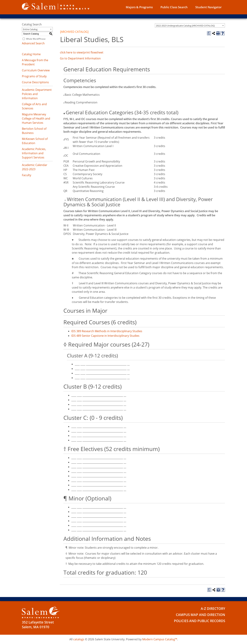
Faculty (27, 175)
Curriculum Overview (36, 70)
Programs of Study (34, 76)
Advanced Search (33, 43)
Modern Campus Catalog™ (160, 639)
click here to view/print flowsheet (82, 52)
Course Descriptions (35, 82)
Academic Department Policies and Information (37, 94)
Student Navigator (208, 7)
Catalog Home (31, 54)
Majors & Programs (139, 7)
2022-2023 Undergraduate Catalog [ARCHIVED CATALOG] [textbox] (185, 26)
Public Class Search (174, 7)
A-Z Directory (213, 609)
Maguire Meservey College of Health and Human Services (36, 118)
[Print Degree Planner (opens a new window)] (209, 33)
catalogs (79, 639)
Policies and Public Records (200, 621)
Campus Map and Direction (200, 615)
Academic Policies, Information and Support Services (34, 153)
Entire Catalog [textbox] (30, 29)
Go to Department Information (80, 58)
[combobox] (190, 25)
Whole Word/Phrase (36, 39)
